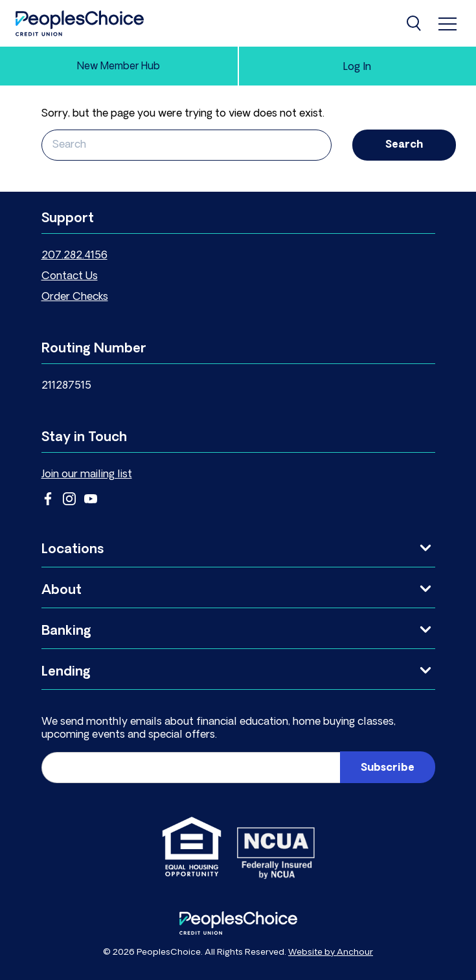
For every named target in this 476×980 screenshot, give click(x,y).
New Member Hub (119, 67)
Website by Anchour (331, 952)
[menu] (448, 23)
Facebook (48, 499)
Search (404, 145)
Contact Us (70, 277)
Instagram (69, 499)
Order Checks (75, 297)
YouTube (91, 499)
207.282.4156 (74, 256)
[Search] (415, 23)
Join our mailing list (87, 475)
